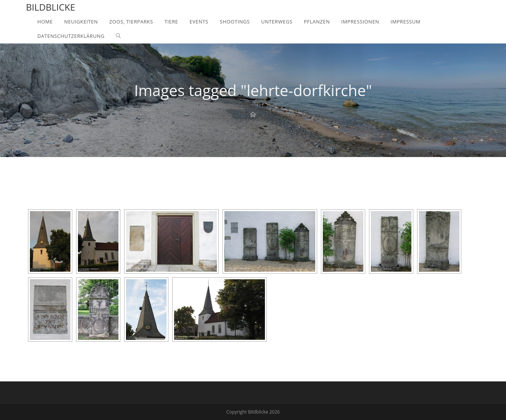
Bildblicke (51, 7)
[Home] (253, 115)
